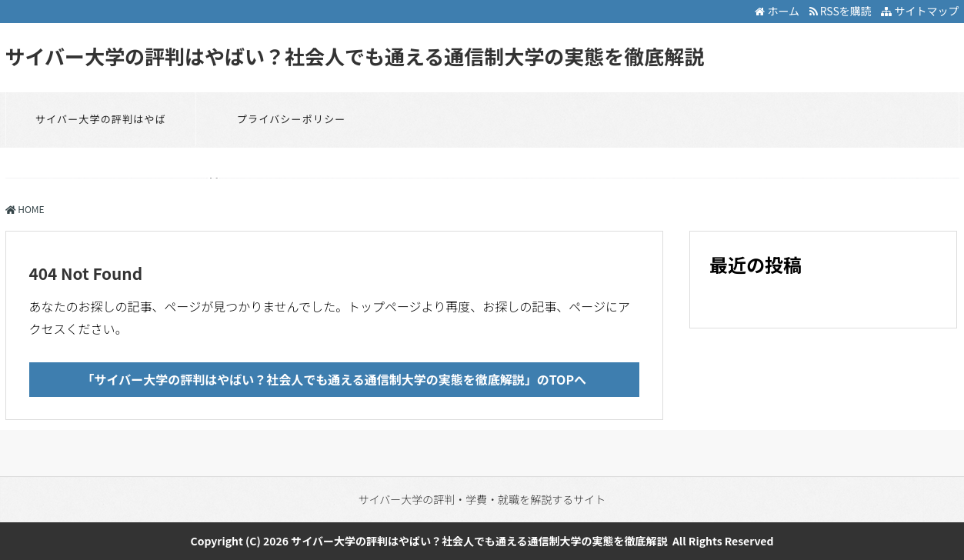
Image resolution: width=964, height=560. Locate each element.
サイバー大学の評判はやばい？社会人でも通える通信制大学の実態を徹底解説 (355, 56)
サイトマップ (920, 11)
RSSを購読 (843, 11)
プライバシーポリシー (292, 119)
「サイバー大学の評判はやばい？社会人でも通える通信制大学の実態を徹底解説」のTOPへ (334, 379)
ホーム (777, 11)
